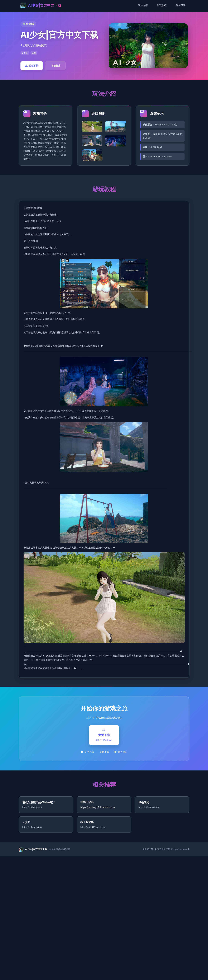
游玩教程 (162, 5)
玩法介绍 (143, 5)
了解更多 (56, 66)
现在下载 (181, 5)
